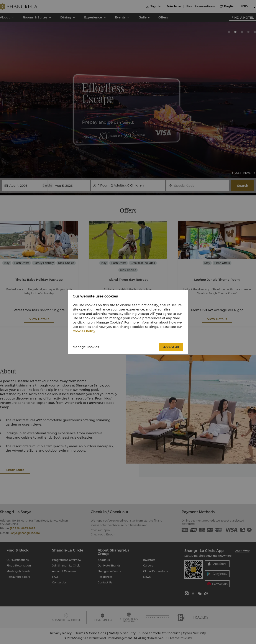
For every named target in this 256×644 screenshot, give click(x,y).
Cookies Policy (84, 331)
